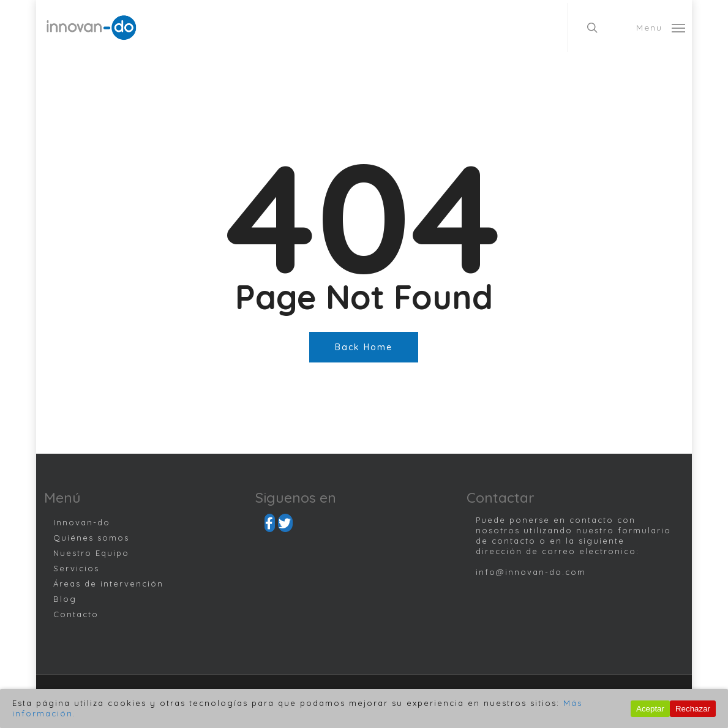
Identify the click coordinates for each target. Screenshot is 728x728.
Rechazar (693, 709)
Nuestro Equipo (91, 553)
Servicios (76, 568)
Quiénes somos (91, 538)
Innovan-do (82, 522)
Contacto (76, 614)
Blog (65, 599)
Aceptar (650, 709)
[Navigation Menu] (661, 28)
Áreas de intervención (108, 584)
